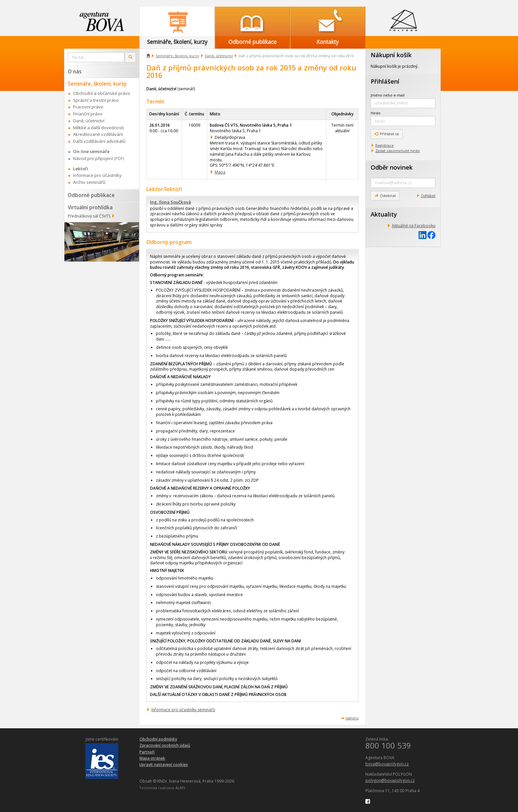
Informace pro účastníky (97, 175)
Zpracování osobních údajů (165, 745)
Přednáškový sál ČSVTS (89, 216)
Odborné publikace (91, 195)
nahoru (352, 718)
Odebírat (385, 196)
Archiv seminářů (89, 182)
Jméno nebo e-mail (388, 95)
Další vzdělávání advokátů (99, 141)
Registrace (385, 145)
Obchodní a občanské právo (102, 93)
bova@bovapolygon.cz (387, 764)
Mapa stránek (152, 758)
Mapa (220, 172)
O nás (75, 71)
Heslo (376, 113)
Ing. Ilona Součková (170, 202)
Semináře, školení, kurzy (177, 56)
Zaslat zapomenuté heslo (398, 151)
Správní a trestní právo (96, 100)
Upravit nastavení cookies (164, 765)
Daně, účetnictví (219, 56)
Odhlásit (428, 196)
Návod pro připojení (93, 158)
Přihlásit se (387, 134)
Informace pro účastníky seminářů (183, 710)
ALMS (180, 788)
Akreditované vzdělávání (98, 134)
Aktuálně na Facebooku (414, 226)
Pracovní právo (88, 107)
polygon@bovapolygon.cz (390, 780)
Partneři (147, 752)
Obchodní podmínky (158, 739)
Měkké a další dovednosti (98, 128)
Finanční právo (88, 114)
